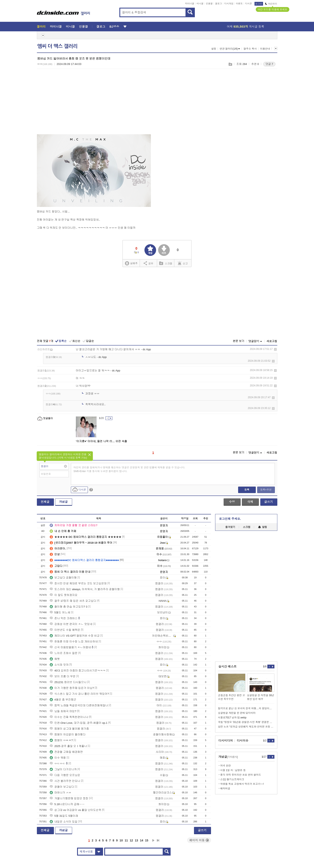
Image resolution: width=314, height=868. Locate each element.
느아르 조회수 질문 (64, 653)
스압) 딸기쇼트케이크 (232, 779)
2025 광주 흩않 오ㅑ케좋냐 (68, 746)
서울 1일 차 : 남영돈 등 (233, 770)
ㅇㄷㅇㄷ (57, 764)
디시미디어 (226, 741)
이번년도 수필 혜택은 (65, 630)
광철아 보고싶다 (62, 787)
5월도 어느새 (60, 612)
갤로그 (219, 4)
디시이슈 (243, 741)
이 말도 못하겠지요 (64, 595)
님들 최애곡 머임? (63, 711)
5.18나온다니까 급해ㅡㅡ (67, 804)
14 (142, 840)
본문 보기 (239, 341)
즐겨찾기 (230, 527)
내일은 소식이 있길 (64, 822)
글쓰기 (269, 502)
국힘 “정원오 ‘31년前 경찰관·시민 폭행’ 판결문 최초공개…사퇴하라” (246, 722)
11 (126, 840)
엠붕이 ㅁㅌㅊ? (61, 740)
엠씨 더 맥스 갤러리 (57, 46)
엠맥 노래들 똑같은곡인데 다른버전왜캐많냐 (79, 705)
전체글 (45, 502)
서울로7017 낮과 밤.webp (232, 718)
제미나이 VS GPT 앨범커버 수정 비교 (75, 636)
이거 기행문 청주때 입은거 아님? (72, 688)
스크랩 (230, 64)
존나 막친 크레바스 (64, 618)
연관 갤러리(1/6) (230, 49)
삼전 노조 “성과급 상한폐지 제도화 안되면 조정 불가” (246, 727)
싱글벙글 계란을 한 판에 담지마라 (237, 713)
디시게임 (229, 4)
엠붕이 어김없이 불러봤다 (68, 734)
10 (121, 840)
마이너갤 (190, 4)
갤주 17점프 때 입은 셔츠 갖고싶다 (73, 601)
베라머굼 (225, 789)
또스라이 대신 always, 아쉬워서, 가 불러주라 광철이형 (85, 589)
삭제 (275, 349)
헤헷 (55, 659)
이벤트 (239, 4)
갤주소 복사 (250, 49)
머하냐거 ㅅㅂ (61, 793)
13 (137, 840)
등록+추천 (266, 490)
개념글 (63, 502)
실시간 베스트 (228, 667)
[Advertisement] (72, 104)
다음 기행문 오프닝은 (65, 775)
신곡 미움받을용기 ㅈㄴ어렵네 (70, 647)
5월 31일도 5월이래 (64, 816)
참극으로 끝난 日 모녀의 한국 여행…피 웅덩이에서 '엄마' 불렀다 (246, 708)
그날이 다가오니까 (63, 769)
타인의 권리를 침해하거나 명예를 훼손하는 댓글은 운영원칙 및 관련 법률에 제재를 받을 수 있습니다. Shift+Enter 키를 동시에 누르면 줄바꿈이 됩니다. (129, 469)
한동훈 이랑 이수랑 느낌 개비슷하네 (74, 642)
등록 (247, 490)
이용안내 (265, 49)
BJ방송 (114, 27)
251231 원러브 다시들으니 (68, 682)
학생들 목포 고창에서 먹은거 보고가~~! (242, 784)
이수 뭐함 (58, 758)
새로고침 (272, 341)
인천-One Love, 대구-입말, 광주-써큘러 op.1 (79, 723)
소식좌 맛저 (59, 665)
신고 (183, 263)
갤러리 (41, 27)
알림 (262, 527)
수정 (232, 502)
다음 (153, 840)
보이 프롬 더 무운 (63, 676)
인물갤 (209, 4)
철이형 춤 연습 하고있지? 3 (68, 607)
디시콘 (249, 4)
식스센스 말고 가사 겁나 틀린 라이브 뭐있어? (79, 694)
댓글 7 (269, 64)
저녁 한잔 (226, 766)
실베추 (131, 263)
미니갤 (200, 4)
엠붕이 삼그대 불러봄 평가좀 (69, 729)
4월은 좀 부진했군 (63, 700)
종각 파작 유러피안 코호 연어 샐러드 (241, 775)
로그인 (259, 4)
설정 (214, 49)
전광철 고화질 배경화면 (66, 752)
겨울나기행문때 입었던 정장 (69, 798)
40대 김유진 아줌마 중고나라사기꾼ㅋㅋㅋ (78, 671)
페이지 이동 (199, 840)
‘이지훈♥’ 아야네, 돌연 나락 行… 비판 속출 (102, 441)
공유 (149, 263)
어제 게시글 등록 (246, 27)
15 (147, 840)
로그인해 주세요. (230, 519)
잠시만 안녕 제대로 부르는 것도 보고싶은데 (78, 583)
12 (131, 840)
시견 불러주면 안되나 (65, 781)
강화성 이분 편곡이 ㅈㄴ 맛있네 (71, 624)
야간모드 (271, 4)
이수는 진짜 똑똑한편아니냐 (69, 717)
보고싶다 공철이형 (63, 578)
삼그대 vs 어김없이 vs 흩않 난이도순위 (75, 810)
